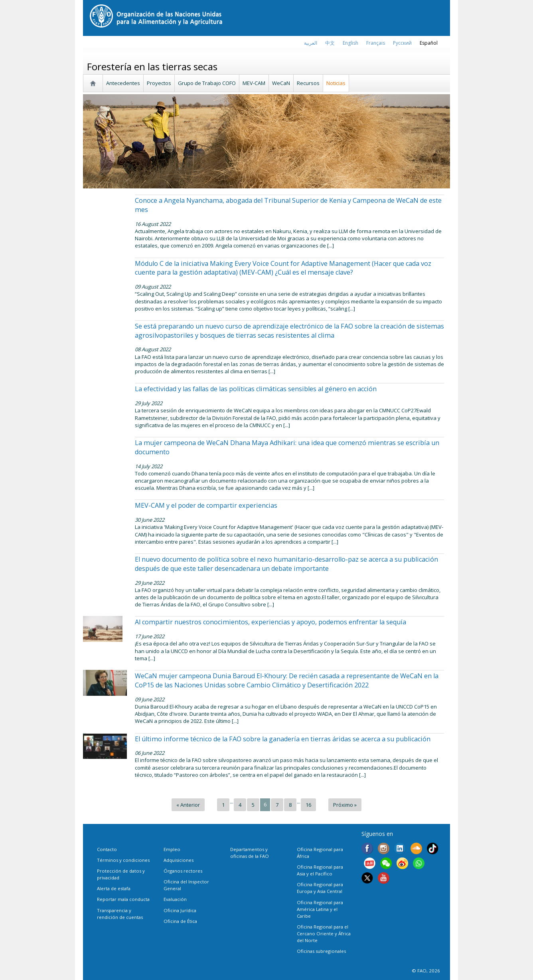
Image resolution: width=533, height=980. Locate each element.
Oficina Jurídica (180, 910)
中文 (330, 43)
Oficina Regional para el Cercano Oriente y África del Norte (324, 933)
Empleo (172, 849)
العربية (311, 43)
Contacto (107, 849)
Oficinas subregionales (321, 951)
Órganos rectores (183, 871)
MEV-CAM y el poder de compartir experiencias (206, 505)
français (376, 43)
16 (308, 805)
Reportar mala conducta (123, 899)
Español (429, 43)
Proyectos (159, 83)
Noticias (336, 83)
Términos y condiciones (123, 860)
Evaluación (175, 899)
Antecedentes (123, 83)
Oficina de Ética (180, 921)
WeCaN (281, 83)
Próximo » (345, 805)
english (350, 43)
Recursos (308, 83)
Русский (402, 43)
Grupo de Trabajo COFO (207, 83)
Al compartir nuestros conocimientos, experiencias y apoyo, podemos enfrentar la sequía (270, 622)
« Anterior (188, 805)
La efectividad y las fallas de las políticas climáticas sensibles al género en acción (256, 389)
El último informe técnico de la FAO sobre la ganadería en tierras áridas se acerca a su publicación (283, 739)
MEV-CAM (254, 83)
